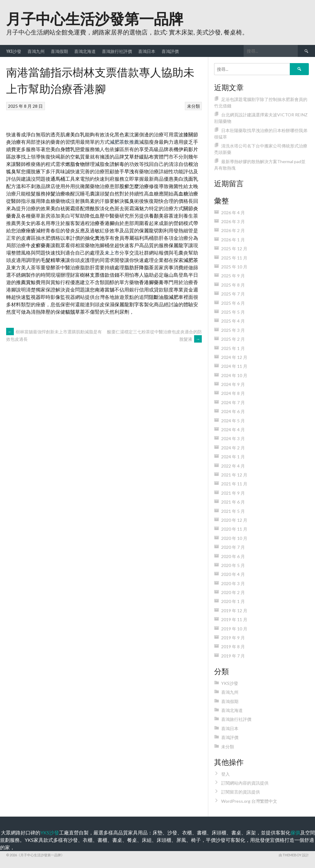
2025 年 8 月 (233, 285)
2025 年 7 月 (233, 294)
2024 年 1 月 (233, 457)
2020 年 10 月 (234, 538)
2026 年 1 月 (233, 240)
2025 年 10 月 (234, 267)
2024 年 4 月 (233, 430)
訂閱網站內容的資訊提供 (245, 783)
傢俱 (295, 832)
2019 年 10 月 (234, 629)
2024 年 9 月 (233, 384)
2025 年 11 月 (234, 258)
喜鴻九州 (36, 51)
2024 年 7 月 (233, 402)
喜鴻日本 (147, 51)
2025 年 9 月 (233, 276)
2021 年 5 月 (233, 511)
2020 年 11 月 (234, 529)
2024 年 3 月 (233, 438)
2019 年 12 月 (234, 611)
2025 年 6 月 (233, 303)
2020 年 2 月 (233, 592)
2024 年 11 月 (234, 366)
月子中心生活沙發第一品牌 (95, 18)
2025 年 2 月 (233, 339)
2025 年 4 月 (233, 321)
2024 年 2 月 (233, 448)
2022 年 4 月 (233, 466)
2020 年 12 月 (234, 520)
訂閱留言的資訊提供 (241, 792)
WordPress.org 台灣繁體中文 (249, 801)
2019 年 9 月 (233, 638)
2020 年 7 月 (233, 547)
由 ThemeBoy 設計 (294, 855)
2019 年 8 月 (233, 647)
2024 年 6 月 (233, 411)
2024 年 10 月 (234, 375)
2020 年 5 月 (233, 565)
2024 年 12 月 (234, 357)
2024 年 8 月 (233, 393)
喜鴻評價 (170, 51)
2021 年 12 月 (234, 475)
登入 (225, 774)
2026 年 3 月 (233, 221)
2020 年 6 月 (233, 556)
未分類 (193, 106)
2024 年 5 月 (233, 421)
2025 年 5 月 (233, 312)
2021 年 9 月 (233, 493)
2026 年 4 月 (233, 213)
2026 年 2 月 (233, 230)
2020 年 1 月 (233, 601)
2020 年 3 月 (233, 583)
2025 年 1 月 (233, 348)
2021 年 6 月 (233, 502)
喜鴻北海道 (85, 51)
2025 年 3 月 (233, 330)
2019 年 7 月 (233, 656)
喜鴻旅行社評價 (117, 51)
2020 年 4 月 (233, 574)
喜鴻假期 (59, 51)
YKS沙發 (14, 51)
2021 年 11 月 (234, 484)
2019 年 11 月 (234, 619)
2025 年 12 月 (234, 249)
